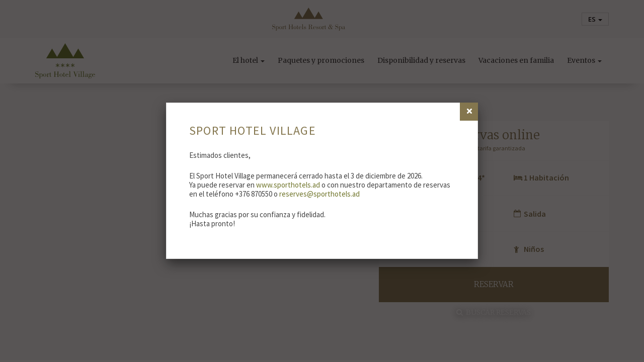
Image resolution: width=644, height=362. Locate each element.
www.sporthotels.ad (288, 185)
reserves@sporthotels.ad (319, 194)
